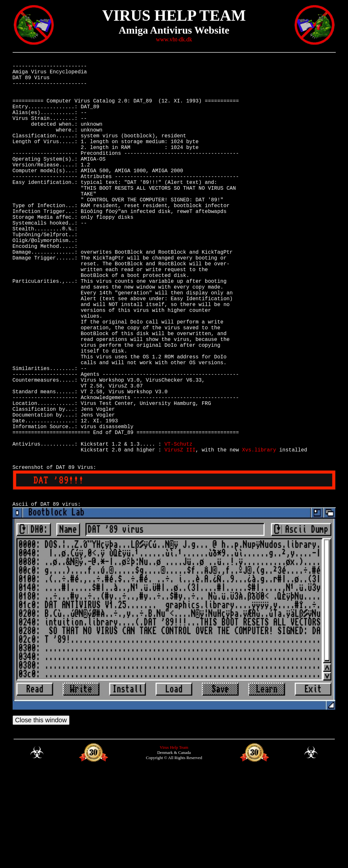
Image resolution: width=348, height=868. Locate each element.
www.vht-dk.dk (174, 39)
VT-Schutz (178, 529)
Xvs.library (259, 536)
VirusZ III (180, 536)
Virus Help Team (174, 844)
